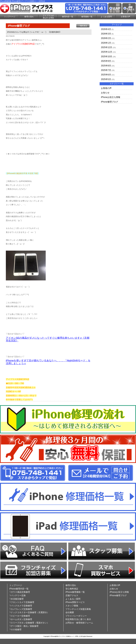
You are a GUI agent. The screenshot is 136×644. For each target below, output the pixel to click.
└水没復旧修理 (16, 599)
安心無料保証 (72, 589)
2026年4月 (106, 29)
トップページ (10, 17)
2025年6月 (106, 75)
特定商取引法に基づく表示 (78, 619)
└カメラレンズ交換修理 (21, 609)
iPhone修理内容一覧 (19, 589)
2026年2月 (106, 38)
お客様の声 (126, 17)
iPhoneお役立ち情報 (111, 97)
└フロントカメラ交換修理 (22, 602)
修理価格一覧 (87, 17)
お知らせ (105, 93)
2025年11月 (107, 52)
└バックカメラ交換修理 (21, 606)
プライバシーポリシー (76, 616)
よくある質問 (106, 17)
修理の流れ (29, 17)
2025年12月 (107, 47)
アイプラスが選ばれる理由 (48, 17)
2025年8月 (106, 66)
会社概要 (70, 612)
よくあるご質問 (73, 599)
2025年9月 (106, 61)
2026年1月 (106, 43)
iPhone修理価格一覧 (75, 592)
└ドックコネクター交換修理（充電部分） (29, 612)
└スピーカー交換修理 (20, 616)
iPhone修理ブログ (110, 102)
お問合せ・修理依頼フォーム (79, 623)
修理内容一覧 (68, 17)
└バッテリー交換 (17, 595)
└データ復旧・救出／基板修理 (24, 626)
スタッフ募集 (72, 606)
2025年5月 (106, 79)
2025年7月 (106, 70)
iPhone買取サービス (75, 602)
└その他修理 (15, 629)
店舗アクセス (72, 595)
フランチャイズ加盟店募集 (78, 609)
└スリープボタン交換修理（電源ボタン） (29, 623)
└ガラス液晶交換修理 (20, 592)
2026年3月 (106, 34)
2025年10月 (107, 56)
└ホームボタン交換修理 (21, 619)
